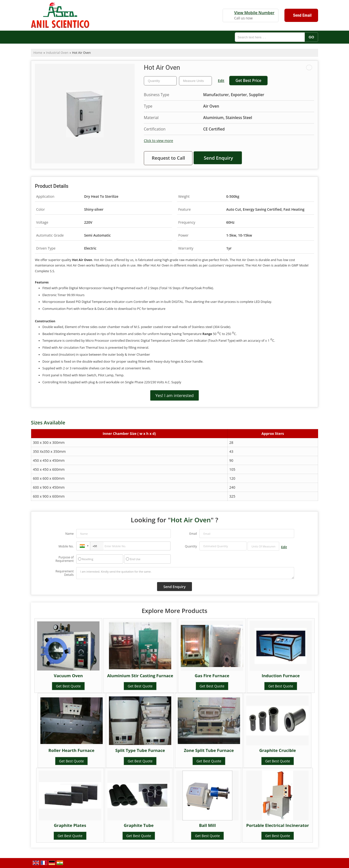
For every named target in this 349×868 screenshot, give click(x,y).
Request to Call (169, 158)
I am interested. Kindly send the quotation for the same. (185, 573)
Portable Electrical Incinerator (278, 825)
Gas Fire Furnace (212, 676)
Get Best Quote (68, 686)
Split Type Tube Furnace (140, 750)
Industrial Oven (57, 53)
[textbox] (195, 81)
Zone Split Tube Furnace (209, 750)
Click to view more (158, 141)
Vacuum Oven (68, 676)
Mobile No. (66, 546)
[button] (254, 13)
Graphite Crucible (278, 750)
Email (193, 534)
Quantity (191, 546)
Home (38, 53)
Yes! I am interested (174, 395)
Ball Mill (207, 825)
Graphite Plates (70, 825)
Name (70, 534)
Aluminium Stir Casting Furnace (140, 676)
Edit (221, 81)
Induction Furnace (281, 676)
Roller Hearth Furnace (71, 750)
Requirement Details (64, 573)
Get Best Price (249, 81)
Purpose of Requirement (64, 559)
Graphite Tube (139, 825)
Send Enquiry (218, 158)
